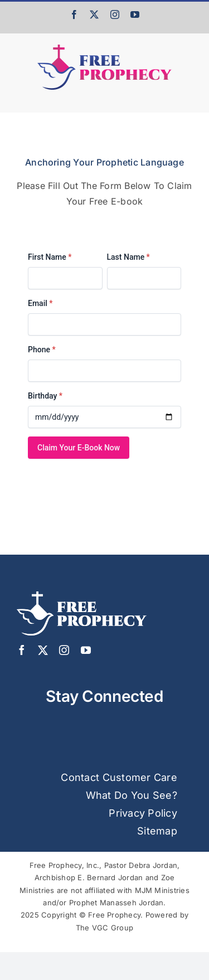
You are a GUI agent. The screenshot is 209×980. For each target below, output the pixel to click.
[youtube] (86, 650)
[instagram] (64, 650)
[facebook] (22, 650)
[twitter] (43, 650)
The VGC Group (104, 928)
